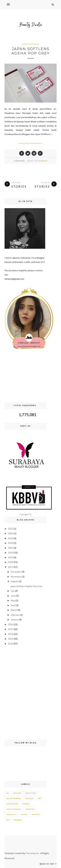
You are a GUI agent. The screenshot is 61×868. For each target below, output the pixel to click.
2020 (11, 553)
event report (12, 804)
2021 (11, 548)
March (14, 610)
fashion (26, 804)
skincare (36, 814)
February (15, 615)
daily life (29, 798)
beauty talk (31, 793)
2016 (11, 624)
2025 (11, 529)
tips (8, 820)
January (15, 620)
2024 (11, 533)
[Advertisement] (26, 376)
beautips (17, 793)
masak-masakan (14, 809)
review (24, 814)
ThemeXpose (33, 853)
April (13, 605)
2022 (11, 543)
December (16, 572)
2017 (11, 567)
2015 (11, 629)
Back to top (48, 864)
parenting (30, 809)
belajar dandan (14, 798)
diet (40, 798)
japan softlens (30, 44)
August (15, 581)
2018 (11, 562)
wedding (18, 820)
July (13, 591)
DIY (8, 793)
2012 (11, 644)
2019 (11, 557)
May (13, 600)
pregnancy (11, 814)
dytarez (44, 161)
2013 (11, 639)
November (16, 577)
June (13, 596)
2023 (11, 538)
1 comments (19, 161)
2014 (11, 634)
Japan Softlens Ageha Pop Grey (30, 51)
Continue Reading (31, 143)
